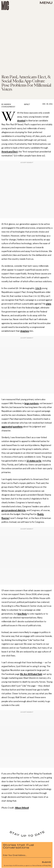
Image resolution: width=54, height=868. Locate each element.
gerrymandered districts (13, 510)
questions (18, 427)
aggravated (7, 427)
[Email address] (27, 855)
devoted (21, 121)
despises (25, 331)
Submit (46, 862)
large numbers (31, 403)
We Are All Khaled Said (31, 674)
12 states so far (34, 461)
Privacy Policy (47, 866)
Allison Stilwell (22, 808)
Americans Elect (10, 152)
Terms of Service (37, 866)
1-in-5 (38, 288)
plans (49, 304)
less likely (22, 614)
